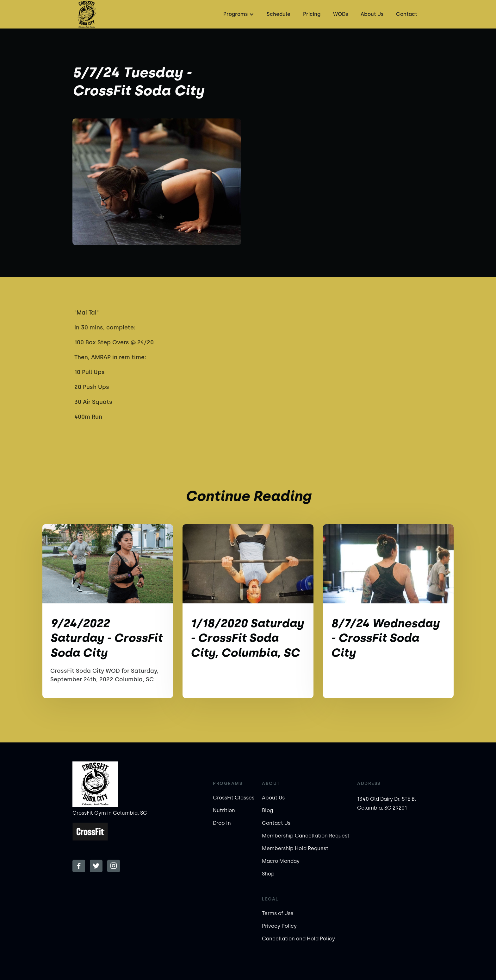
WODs (341, 14)
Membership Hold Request (295, 848)
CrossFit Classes (234, 798)
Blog (267, 810)
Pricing (312, 14)
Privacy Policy (279, 926)
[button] (238, 14)
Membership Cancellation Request (306, 836)
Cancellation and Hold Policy (298, 939)
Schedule (279, 14)
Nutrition (224, 810)
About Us (372, 14)
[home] (87, 14)
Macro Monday (281, 861)
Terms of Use (278, 913)
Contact (407, 14)
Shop (268, 874)
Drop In (222, 823)
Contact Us (276, 823)
